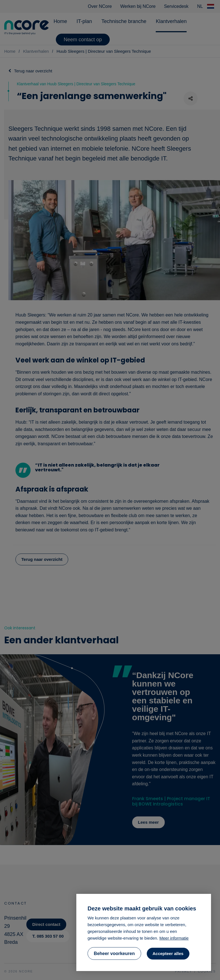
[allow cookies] (168, 954)
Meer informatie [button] (174, 938)
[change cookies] (114, 953)
